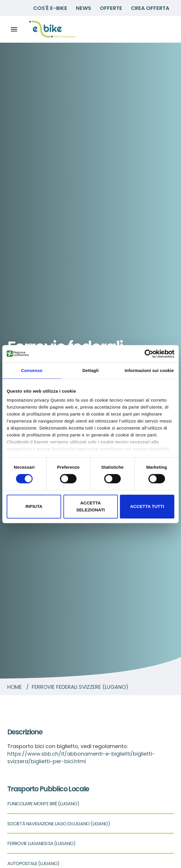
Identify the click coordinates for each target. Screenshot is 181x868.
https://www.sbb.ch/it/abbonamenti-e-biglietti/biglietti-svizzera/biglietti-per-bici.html (81, 758)
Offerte (111, 8)
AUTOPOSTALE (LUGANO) (33, 863)
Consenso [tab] (32, 370)
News (84, 8)
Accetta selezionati (90, 506)
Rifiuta (34, 506)
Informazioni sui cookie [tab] (149, 370)
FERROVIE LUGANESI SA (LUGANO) (41, 843)
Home (15, 687)
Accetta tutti (147, 506)
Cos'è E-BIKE (50, 8)
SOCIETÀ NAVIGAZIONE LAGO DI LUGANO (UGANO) (59, 824)
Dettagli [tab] (90, 370)
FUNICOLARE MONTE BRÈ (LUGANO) (43, 804)
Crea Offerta (150, 8)
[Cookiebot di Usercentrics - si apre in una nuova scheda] (149, 354)
